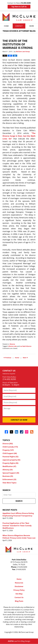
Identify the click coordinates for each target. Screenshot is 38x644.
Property (8, 450)
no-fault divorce (26, 346)
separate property (11, 460)
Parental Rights (10, 457)
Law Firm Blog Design (19, 641)
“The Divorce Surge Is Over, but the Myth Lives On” (19, 136)
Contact (19, 26)
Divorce (12, 344)
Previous (7, 358)
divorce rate (13, 346)
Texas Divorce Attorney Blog (19, 17)
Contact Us (19, 598)
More (32, 26)
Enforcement (9, 480)
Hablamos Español (9, 374)
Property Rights (10, 463)
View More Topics (9, 483)
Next (25, 358)
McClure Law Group (26, 632)
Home (6, 26)
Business (8, 476)
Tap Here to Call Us (19, 7)
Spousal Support (11, 473)
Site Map (19, 594)
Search (19, 501)
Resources (19, 583)
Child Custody (10, 447)
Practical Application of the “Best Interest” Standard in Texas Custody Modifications (17, 526)
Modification (9, 466)
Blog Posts (19, 601)
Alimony (8, 470)
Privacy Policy (19, 590)
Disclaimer (19, 587)
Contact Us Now (19, 420)
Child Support (10, 453)
